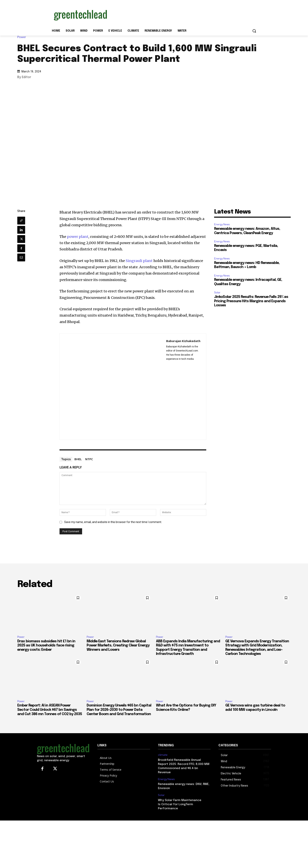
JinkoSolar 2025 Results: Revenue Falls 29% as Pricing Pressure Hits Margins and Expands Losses (251, 301)
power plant (78, 237)
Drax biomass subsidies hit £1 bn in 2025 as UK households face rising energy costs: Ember (46, 646)
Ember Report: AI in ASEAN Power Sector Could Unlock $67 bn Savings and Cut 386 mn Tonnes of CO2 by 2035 (50, 710)
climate (163, 755)
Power (23, 37)
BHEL (78, 459)
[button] (254, 31)
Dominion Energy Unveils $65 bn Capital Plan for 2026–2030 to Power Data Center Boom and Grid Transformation (119, 710)
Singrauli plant (139, 261)
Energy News (222, 224)
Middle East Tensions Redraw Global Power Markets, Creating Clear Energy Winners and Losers (118, 646)
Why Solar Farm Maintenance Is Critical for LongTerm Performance (180, 804)
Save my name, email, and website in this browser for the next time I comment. (113, 522)
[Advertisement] (183, 14)
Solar (217, 293)
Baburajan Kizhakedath (183, 341)
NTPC (89, 459)
